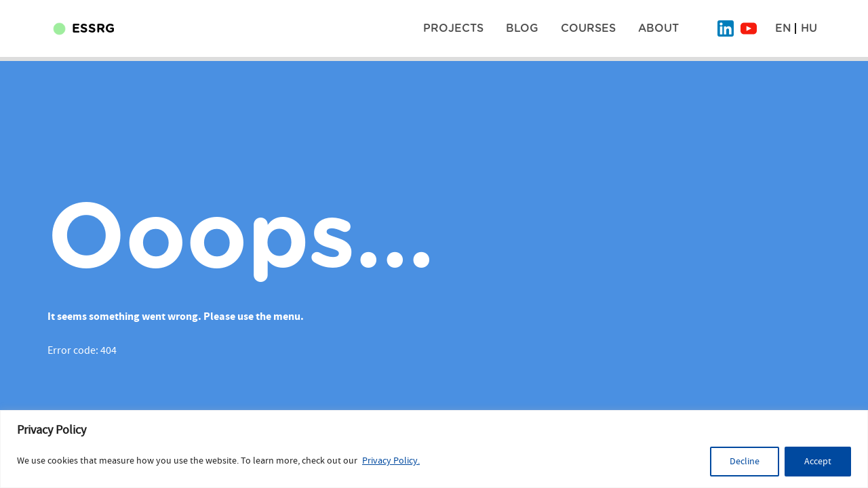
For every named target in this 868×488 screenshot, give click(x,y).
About (658, 28)
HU (809, 28)
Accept (818, 462)
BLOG (522, 28)
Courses (588, 28)
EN (783, 28)
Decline (745, 462)
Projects (453, 28)
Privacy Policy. (391, 461)
